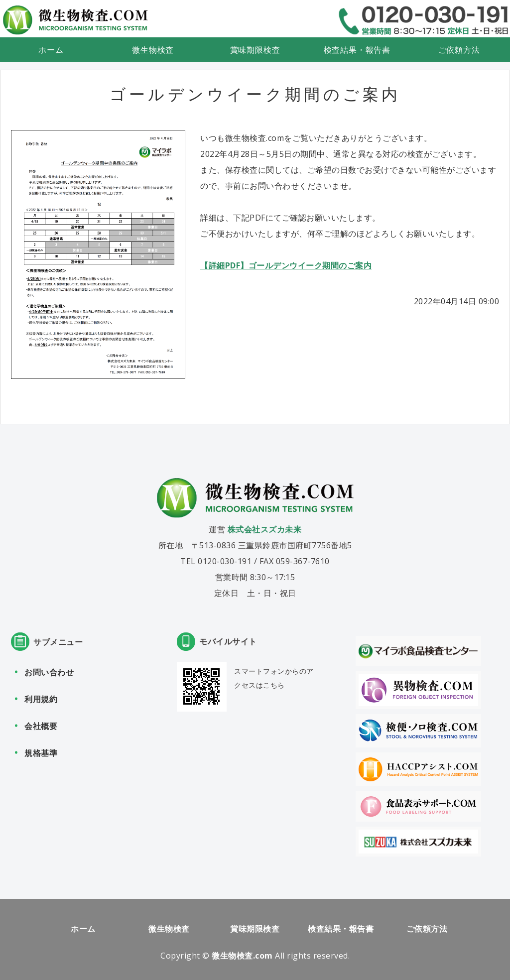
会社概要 (41, 726)
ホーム (51, 50)
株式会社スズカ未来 (265, 529)
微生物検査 (153, 50)
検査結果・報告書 (357, 50)
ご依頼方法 (459, 50)
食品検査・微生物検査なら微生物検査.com (75, 20)
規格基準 (41, 753)
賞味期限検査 (255, 50)
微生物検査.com (242, 956)
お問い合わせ (49, 672)
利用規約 (41, 699)
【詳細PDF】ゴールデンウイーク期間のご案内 (286, 265)
